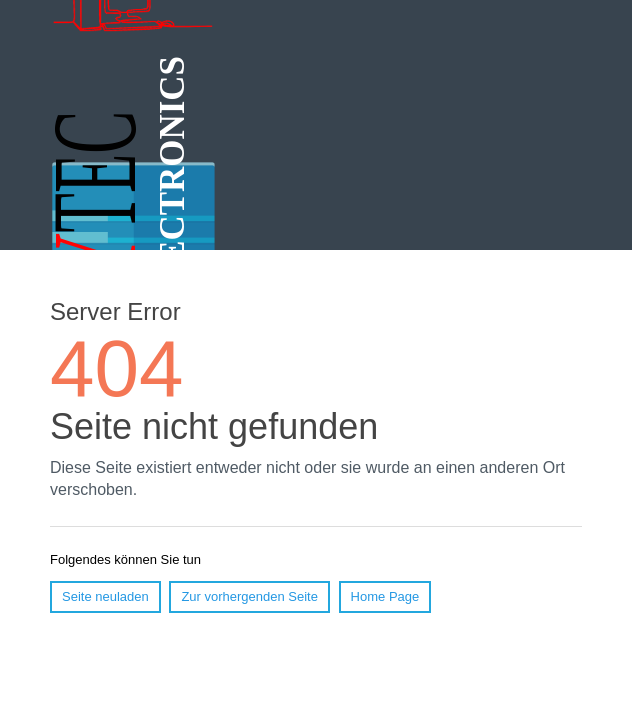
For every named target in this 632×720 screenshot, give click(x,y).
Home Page (385, 596)
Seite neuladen (105, 596)
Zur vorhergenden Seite (249, 596)
